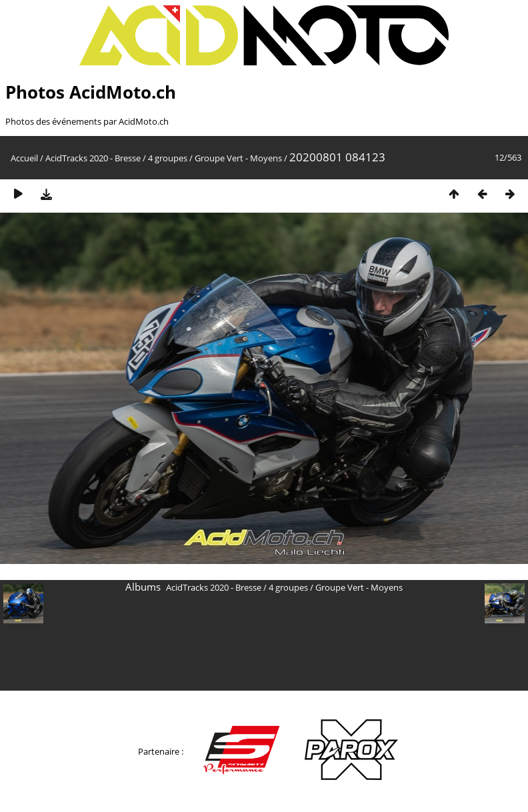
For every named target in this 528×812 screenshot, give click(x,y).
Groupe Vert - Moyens (238, 158)
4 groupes (168, 158)
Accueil (24, 158)
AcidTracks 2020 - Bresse (93, 158)
